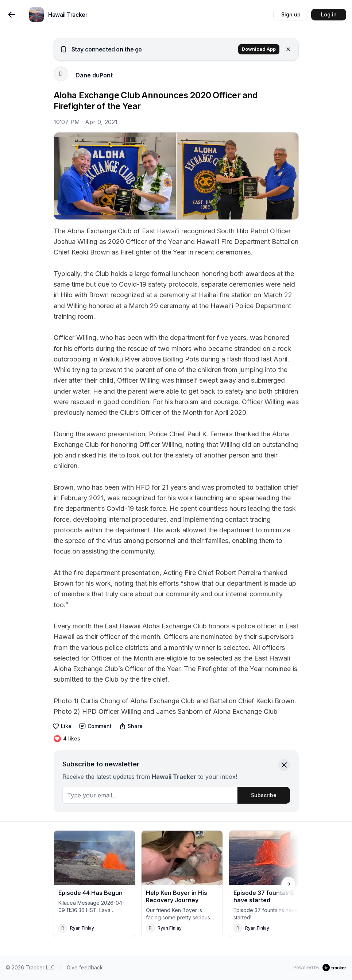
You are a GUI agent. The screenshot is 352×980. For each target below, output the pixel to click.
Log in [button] (329, 14)
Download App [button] (259, 49)
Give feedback (85, 967)
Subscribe (264, 795)
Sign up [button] (291, 14)
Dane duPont (94, 75)
